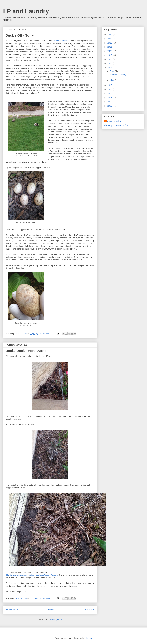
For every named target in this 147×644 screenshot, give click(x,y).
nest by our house (61, 41)
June (112, 71)
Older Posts (88, 610)
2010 (110, 89)
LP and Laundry (26, 11)
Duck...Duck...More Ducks (26, 351)
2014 (110, 68)
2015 (110, 63)
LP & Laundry (114, 121)
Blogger (88, 638)
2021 (110, 47)
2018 (110, 59)
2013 (110, 85)
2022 (110, 43)
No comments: (47, 333)
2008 (110, 98)
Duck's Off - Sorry (20, 35)
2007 (110, 102)
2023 (110, 39)
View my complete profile (116, 125)
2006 (110, 106)
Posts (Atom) (56, 619)
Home (51, 610)
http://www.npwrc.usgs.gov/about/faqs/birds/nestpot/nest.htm (33, 575)
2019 (110, 55)
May (112, 80)
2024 (110, 34)
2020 (110, 51)
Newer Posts (12, 610)
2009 (110, 94)
